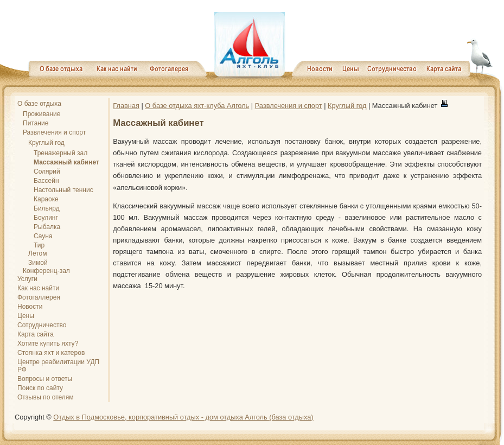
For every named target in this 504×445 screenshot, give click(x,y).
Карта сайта (36, 334)
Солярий (47, 171)
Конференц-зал (46, 271)
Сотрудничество (42, 325)
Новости (30, 307)
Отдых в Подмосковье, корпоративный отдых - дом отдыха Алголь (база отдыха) (183, 417)
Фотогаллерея (39, 297)
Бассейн (46, 181)
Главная (126, 106)
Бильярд (47, 208)
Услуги (27, 279)
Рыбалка (47, 227)
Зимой (38, 263)
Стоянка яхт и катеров (51, 353)
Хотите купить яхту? (48, 344)
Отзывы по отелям (46, 397)
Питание (36, 123)
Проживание (42, 114)
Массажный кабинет (66, 162)
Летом (37, 253)
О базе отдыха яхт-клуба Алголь (197, 106)
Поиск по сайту (40, 388)
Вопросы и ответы (45, 379)
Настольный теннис (63, 190)
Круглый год (46, 143)
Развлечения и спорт (54, 132)
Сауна (43, 236)
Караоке (46, 199)
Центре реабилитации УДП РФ (58, 366)
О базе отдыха (39, 104)
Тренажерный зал (60, 153)
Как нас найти (38, 288)
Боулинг (46, 218)
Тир (39, 245)
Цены (26, 316)
